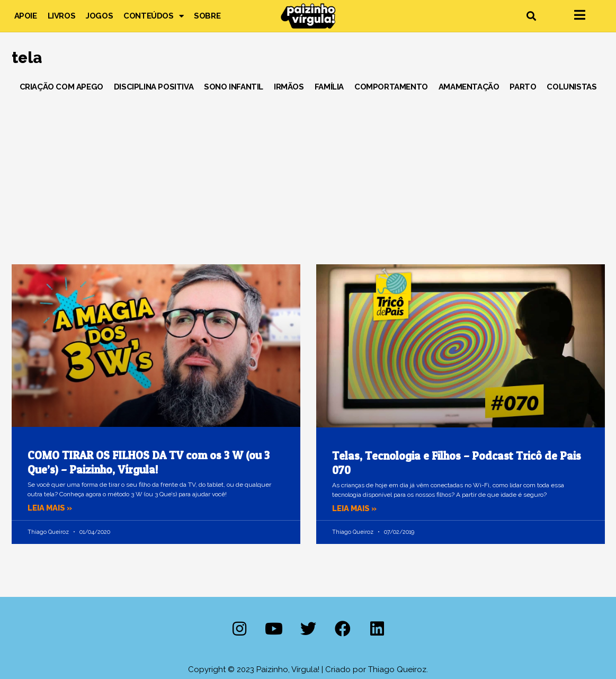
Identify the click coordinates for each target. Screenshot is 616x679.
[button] (532, 16)
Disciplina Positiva (154, 87)
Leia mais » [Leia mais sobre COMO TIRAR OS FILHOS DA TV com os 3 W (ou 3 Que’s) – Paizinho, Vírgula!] (51, 508)
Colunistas (572, 87)
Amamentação (469, 87)
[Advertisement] (308, 174)
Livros (62, 16)
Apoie (26, 16)
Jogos (99, 16)
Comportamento (391, 87)
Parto (523, 87)
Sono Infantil (234, 87)
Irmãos (289, 87)
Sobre (207, 16)
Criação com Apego (61, 87)
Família (329, 87)
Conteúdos (153, 16)
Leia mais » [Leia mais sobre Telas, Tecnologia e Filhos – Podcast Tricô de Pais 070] (355, 508)
